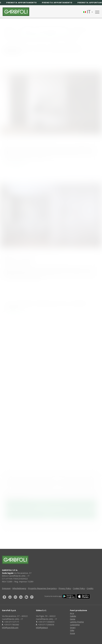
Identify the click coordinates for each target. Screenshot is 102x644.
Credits (90, 588)
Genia (73, 619)
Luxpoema (75, 625)
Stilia (72, 630)
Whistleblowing (19, 588)
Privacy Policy (65, 588)
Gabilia (73, 616)
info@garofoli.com (10, 627)
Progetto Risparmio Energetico (42, 588)
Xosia (72, 633)
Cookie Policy (79, 588)
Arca (72, 613)
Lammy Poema (77, 622)
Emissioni (6, 588)
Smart (73, 627)
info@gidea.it (42, 627)
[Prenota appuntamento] (51, 3)
